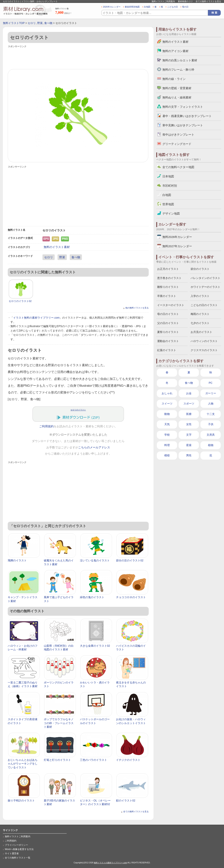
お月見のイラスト (201, 332)
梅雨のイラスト (200, 314)
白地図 (147, 7)
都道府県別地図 (132, 7)
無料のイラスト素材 (57, 247)
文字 (189, 435)
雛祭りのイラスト (168, 287)
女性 (189, 424)
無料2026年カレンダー (177, 237)
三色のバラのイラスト (93, 760)
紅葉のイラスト (167, 350)
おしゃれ (167, 393)
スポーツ (189, 404)
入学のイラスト (200, 296)
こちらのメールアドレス (94, 447)
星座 (189, 445)
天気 (167, 424)
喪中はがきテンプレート (178, 135)
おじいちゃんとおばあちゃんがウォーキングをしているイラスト (23, 764)
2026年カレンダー (112, 7)
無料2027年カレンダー (177, 246)
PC (211, 383)
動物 (167, 414)
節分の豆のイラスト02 (130, 560)
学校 (167, 435)
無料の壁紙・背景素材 (177, 88)
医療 (189, 414)
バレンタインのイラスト (205, 278)
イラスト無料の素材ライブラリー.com (36, 318)
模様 (167, 455)
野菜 (40, 23)
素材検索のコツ (185, 1)
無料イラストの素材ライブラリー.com (110, 863)
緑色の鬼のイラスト (92, 597)
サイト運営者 (12, 853)
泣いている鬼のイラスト (95, 560)
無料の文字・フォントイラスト (183, 107)
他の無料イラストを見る (137, 308)
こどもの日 (173, 7)
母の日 (185, 7)
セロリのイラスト (78, 410)
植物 (211, 445)
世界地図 (168, 204)
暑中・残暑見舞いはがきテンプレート (187, 116)
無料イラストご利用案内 (163, 1)
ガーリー (211, 393)
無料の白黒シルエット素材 (180, 60)
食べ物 (48, 23)
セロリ (32, 23)
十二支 (211, 414)
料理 (167, 445)
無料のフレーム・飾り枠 (178, 70)
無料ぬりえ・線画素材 (177, 97)
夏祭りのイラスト (168, 332)
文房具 (211, 435)
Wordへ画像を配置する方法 (19, 849)
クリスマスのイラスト (204, 350)
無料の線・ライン (174, 79)
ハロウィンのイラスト (204, 341)
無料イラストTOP (14, 23)
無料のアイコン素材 (175, 51)
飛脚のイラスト (17, 560)
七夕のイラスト (200, 323)
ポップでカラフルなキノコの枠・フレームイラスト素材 (59, 723)
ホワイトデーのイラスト (205, 287)
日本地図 (168, 176)
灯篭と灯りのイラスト (57, 760)
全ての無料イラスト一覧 (18, 858)
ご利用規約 (46, 426)
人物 (211, 404)
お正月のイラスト (168, 269)
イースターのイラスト (171, 305)
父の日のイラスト (168, 323)
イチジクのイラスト (128, 760)
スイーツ (167, 404)
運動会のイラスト (168, 341)
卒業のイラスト (167, 296)
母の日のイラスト (168, 314)
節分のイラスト (200, 269)
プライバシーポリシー (16, 845)
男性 (189, 455)
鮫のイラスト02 (126, 800)
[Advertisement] (78, 57)
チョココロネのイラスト (131, 597)
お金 (189, 393)
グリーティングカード (177, 144)
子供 (211, 424)
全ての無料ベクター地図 (178, 167)
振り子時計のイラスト (21, 800)
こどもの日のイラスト (204, 305)
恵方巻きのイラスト (169, 278)
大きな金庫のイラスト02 (95, 646)
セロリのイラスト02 (20, 301)
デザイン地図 (171, 213)
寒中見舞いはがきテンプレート (183, 125)
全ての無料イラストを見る (208, 1)
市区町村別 (170, 186)
